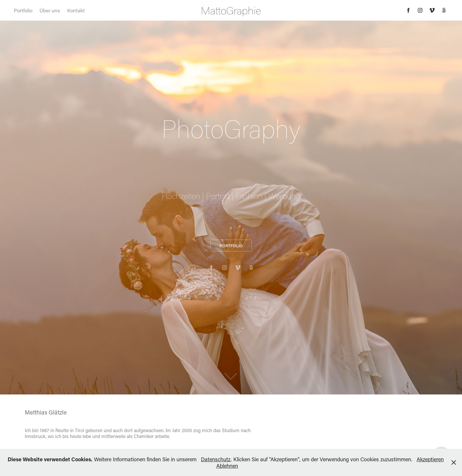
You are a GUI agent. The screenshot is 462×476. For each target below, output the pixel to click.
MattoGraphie (231, 10)
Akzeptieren (430, 459)
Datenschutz (216, 459)
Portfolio (23, 10)
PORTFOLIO (231, 246)
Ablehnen (227, 466)
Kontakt (76, 10)
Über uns (50, 10)
